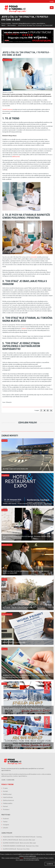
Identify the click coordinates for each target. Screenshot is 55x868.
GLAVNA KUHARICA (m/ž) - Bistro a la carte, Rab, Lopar (19, 843)
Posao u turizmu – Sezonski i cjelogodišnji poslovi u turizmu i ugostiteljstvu (23, 23)
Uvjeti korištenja (8, 797)
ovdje (21, 858)
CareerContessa (7, 109)
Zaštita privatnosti (8, 800)
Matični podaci (7, 794)
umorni (24, 328)
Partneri (5, 806)
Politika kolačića (8, 803)
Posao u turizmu (7, 784)
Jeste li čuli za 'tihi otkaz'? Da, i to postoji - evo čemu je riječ (35, 25)
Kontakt (52, 1)
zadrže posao (16, 156)
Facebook (6, 819)
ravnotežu (34, 257)
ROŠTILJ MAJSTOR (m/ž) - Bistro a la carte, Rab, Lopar (19, 840)
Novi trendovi (12, 25)
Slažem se (50, 864)
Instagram (6, 825)
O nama (5, 788)
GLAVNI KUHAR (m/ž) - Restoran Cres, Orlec (16, 849)
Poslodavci (6, 809)
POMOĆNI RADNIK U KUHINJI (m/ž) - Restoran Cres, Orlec (21, 846)
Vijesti (3, 25)
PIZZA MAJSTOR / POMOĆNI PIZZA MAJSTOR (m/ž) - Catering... (23, 837)
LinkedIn (6, 828)
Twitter (5, 822)
